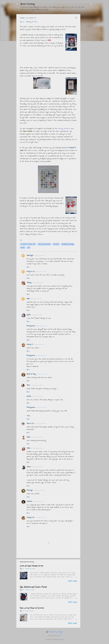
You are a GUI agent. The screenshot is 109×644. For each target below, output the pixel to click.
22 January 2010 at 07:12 (41, 518)
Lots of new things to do (31, 566)
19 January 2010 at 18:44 (39, 344)
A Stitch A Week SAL (28, 244)
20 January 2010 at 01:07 (41, 407)
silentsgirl (30, 255)
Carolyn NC (30, 517)
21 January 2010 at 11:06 (38, 501)
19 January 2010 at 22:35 (36, 385)
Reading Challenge (68, 244)
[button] (76, 18)
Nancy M (30, 344)
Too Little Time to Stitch (32, 608)
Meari (28, 437)
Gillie (28, 299)
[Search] (92, 5)
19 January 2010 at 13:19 (39, 255)
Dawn (29, 467)
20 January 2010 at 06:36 (37, 448)
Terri (28, 385)
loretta (29, 396)
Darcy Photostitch (44, 244)
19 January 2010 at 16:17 (41, 326)
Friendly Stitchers (64, 129)
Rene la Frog (31, 374)
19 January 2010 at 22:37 (37, 396)
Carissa (29, 501)
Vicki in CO (30, 423)
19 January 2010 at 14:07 (41, 272)
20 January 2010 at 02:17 (40, 424)
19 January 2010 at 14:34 (36, 299)
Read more (72, 581)
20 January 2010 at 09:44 (37, 467)
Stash (23, 248)
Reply (28, 267)
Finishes (56, 244)
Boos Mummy (28, 4)
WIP (29, 248)
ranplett (59, 636)
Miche (28, 448)
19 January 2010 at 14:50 (36, 315)
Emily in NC (31, 271)
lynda (28, 315)
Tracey (29, 283)
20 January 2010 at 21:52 (39, 490)
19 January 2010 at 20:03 (41, 356)
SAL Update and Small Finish (33, 587)
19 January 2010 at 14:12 (37, 283)
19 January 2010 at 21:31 (42, 374)
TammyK (30, 490)
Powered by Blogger (54, 632)
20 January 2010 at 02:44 (37, 437)
